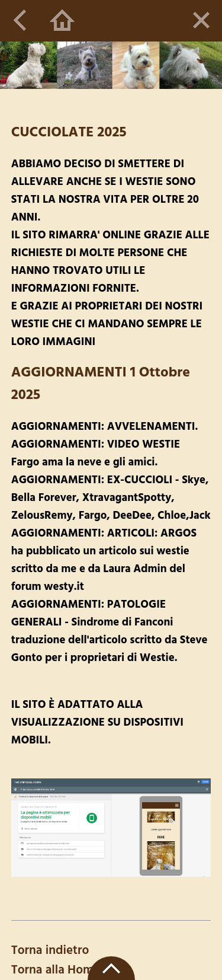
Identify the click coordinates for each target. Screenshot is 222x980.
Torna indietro (50, 951)
